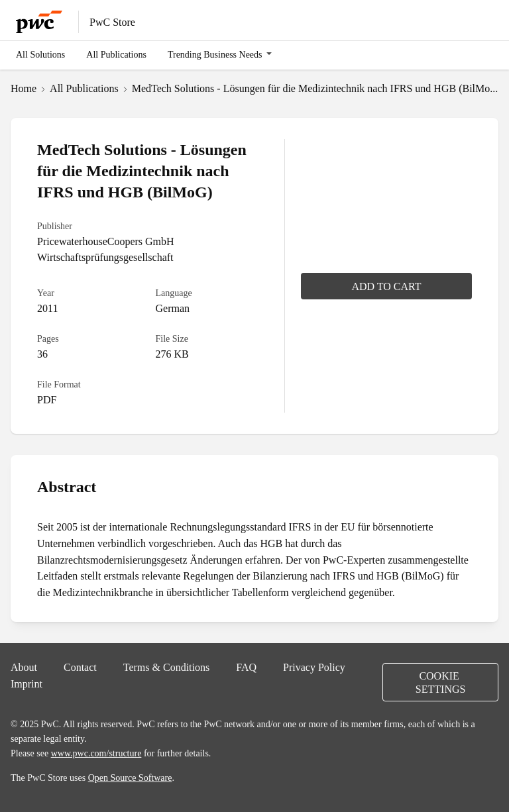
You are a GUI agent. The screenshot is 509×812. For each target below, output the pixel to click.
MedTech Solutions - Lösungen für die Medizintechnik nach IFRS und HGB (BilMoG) (316, 88)
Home (24, 88)
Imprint (27, 684)
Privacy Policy (314, 667)
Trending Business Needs (215, 54)
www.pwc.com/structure (96, 753)
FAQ (246, 667)
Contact (80, 667)
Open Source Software (130, 778)
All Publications (116, 54)
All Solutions (40, 54)
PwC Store (112, 22)
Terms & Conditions (166, 667)
